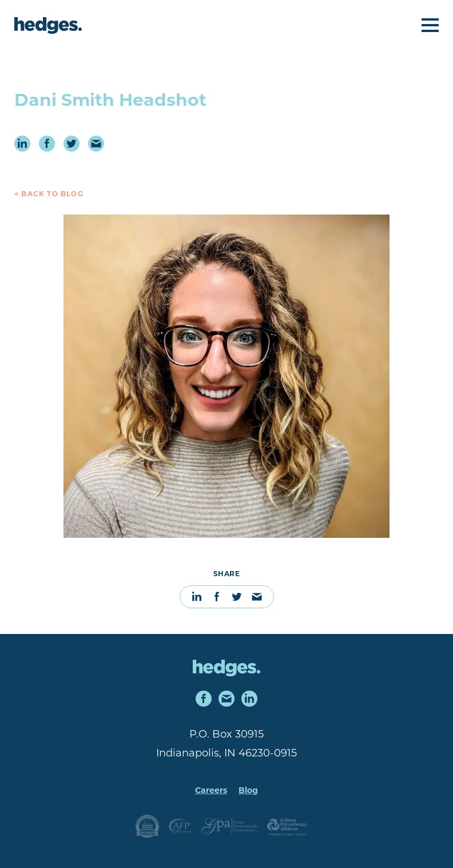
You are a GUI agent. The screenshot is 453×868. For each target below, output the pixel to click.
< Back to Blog (49, 195)
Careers (211, 791)
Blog (248, 791)
